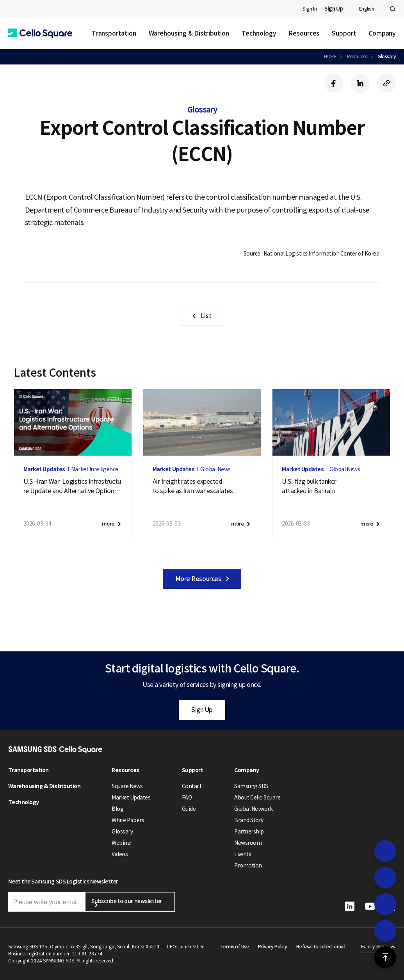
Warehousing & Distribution (189, 33)
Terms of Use (234, 947)
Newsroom (248, 843)
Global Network (253, 809)
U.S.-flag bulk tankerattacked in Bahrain (309, 486)
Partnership (249, 832)
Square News (127, 786)
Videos (120, 854)
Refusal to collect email (321, 947)
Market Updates (131, 798)
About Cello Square (257, 798)
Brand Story (249, 820)
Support (344, 33)
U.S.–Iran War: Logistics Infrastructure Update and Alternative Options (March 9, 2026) (72, 486)
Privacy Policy (272, 947)
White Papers (128, 820)
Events (243, 854)
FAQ (187, 798)
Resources (304, 33)
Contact (192, 786)
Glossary (387, 56)
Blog (117, 809)
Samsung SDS (251, 786)
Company (382, 33)
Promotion (248, 866)
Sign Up (202, 710)
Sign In (310, 9)
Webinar (122, 843)
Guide (189, 809)
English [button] (367, 9)
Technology (259, 33)
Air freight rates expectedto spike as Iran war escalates (193, 486)
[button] (40, 33)
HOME (330, 56)
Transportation (114, 33)
